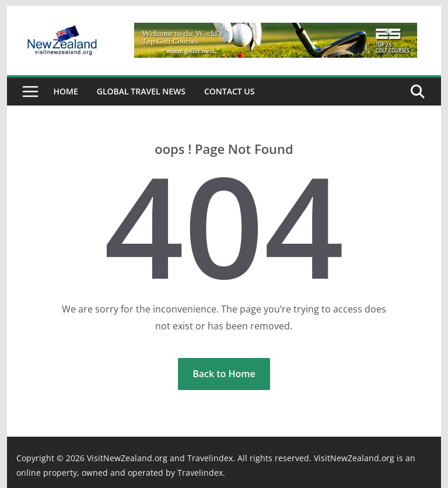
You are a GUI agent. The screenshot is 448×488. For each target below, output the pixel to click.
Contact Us (230, 91)
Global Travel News (141, 91)
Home (66, 91)
